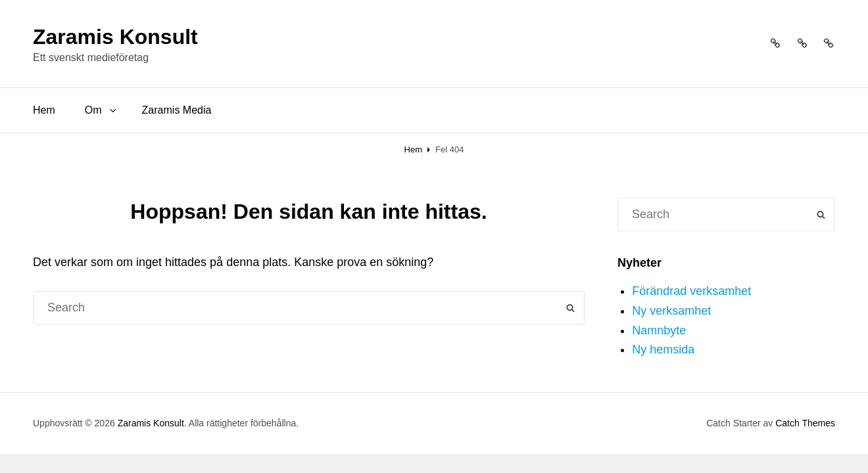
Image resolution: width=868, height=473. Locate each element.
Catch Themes (805, 423)
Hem (44, 110)
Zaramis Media (177, 110)
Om (102, 110)
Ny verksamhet (671, 311)
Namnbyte (659, 330)
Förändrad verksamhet (691, 291)
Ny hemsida (663, 349)
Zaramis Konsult (115, 37)
